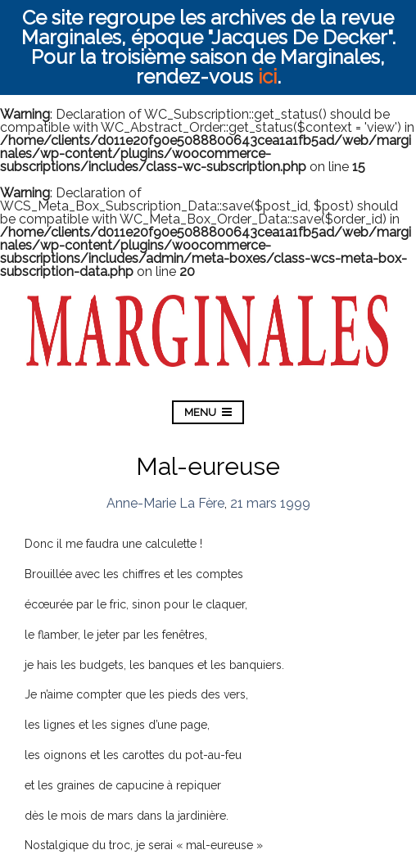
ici (267, 77)
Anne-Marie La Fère (165, 503)
